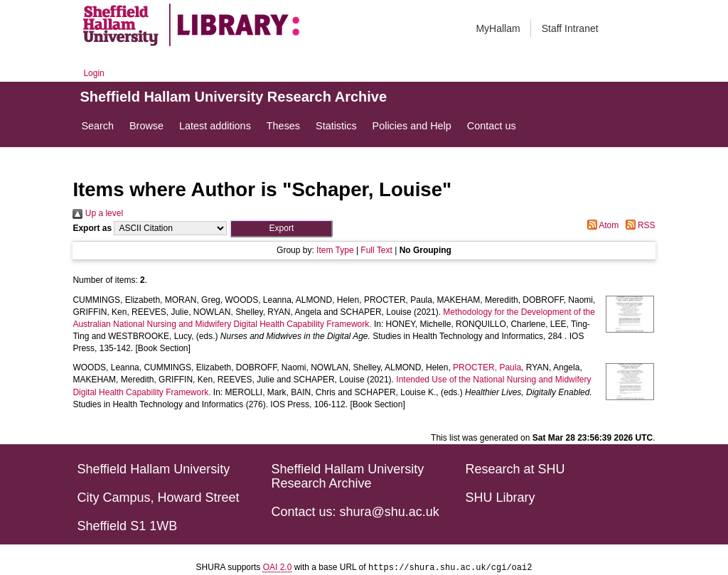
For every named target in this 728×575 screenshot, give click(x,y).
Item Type (335, 250)
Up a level (98, 213)
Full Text (376, 250)
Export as (92, 228)
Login (93, 73)
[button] (281, 229)
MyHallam (498, 28)
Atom (601, 225)
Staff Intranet (570, 28)
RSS (638, 225)
